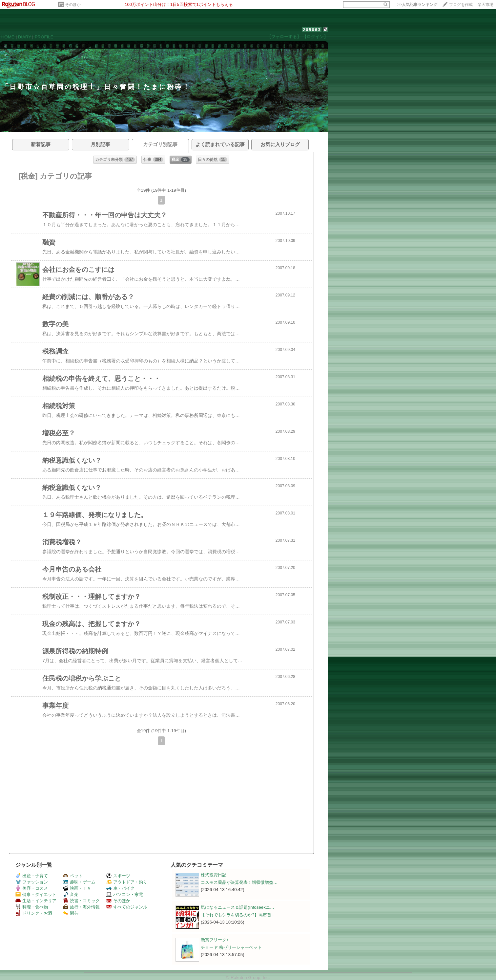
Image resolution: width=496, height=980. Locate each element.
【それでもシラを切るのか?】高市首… (238, 915)
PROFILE (44, 37)
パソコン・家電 (125, 894)
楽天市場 (486, 5)
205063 (312, 30)
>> (417, 5)
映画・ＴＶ (77, 888)
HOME (8, 37)
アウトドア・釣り (127, 882)
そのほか (73, 5)
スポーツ (118, 876)
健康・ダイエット (36, 894)
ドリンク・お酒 (34, 913)
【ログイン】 (315, 37)
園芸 (71, 913)
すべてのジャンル (127, 907)
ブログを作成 (461, 5)
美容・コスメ (32, 888)
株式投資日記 (214, 875)
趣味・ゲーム (79, 882)
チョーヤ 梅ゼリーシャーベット (231, 947)
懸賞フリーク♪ (215, 940)
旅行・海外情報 (81, 907)
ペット (73, 876)
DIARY (25, 37)
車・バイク (120, 888)
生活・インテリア (36, 901)
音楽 (71, 894)
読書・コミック (81, 901)
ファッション (32, 882)
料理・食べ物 (32, 907)
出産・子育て (32, 876)
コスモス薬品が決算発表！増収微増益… (239, 882)
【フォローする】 (284, 37)
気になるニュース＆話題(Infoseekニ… (238, 907)
